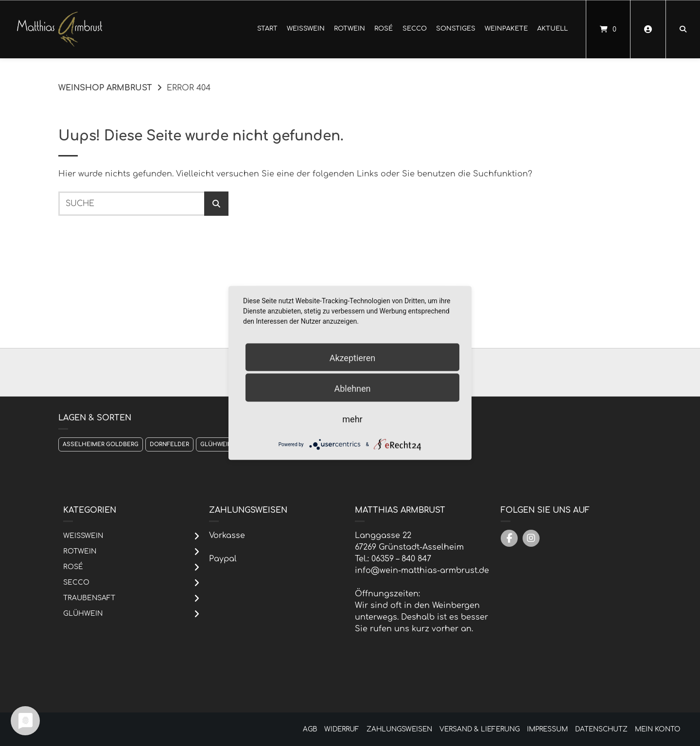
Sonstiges (456, 29)
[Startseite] (60, 29)
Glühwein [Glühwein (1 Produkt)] (216, 444)
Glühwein (83, 614)
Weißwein (306, 29)
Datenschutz (601, 729)
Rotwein (350, 29)
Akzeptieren (353, 358)
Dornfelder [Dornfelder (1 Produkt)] (169, 444)
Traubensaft (89, 598)
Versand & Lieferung (480, 729)
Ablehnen (352, 389)
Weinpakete (506, 29)
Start (267, 29)
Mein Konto (658, 729)
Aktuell (552, 29)
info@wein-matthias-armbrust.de (422, 571)
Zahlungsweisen (399, 729)
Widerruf (342, 729)
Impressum (547, 729)
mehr (352, 419)
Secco (415, 29)
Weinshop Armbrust (105, 88)
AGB (310, 729)
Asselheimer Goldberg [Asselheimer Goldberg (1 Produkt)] (101, 444)
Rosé (384, 29)
